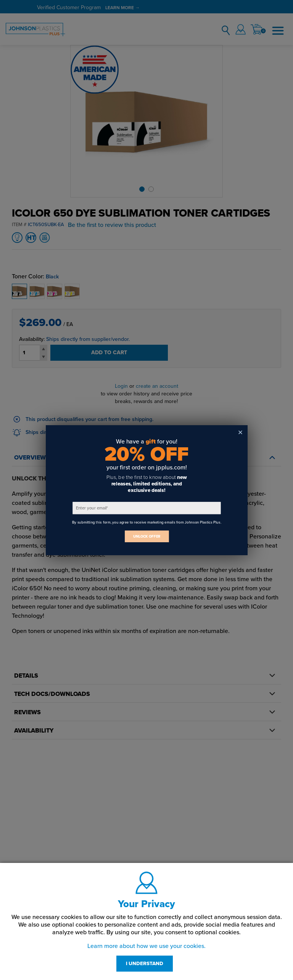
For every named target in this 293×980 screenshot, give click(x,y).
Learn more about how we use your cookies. (146, 946)
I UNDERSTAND (145, 964)
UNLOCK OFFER (146, 536)
